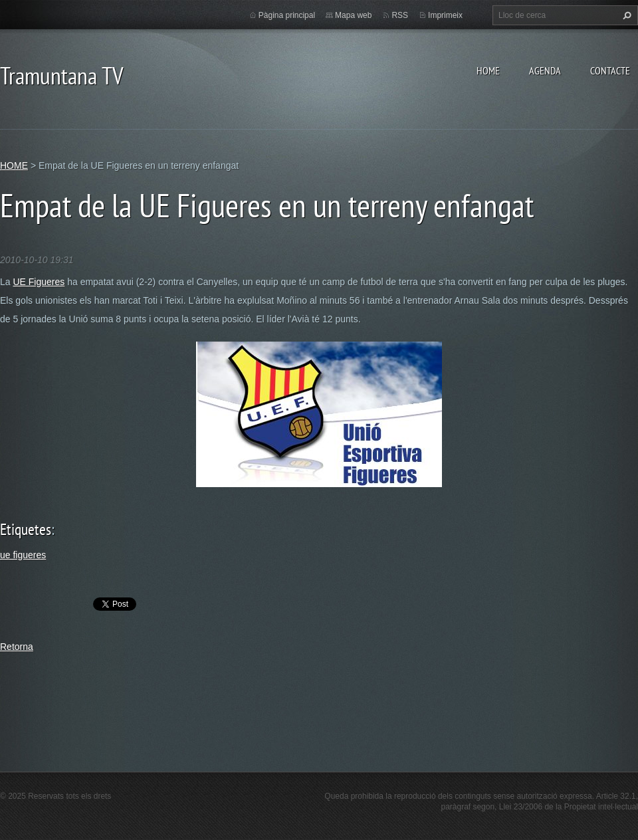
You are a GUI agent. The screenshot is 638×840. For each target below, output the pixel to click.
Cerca (625, 15)
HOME (488, 70)
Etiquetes (26, 529)
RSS (400, 15)
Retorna (17, 647)
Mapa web (353, 15)
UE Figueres (39, 282)
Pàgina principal (287, 15)
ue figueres (23, 555)
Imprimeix (445, 15)
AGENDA (545, 70)
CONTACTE (610, 70)
